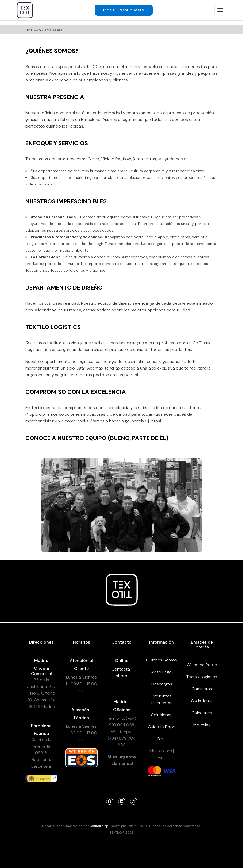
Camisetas (202, 689)
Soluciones (162, 715)
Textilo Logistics (202, 677)
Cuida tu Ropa (162, 727)
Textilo (31, 30)
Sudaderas (202, 701)
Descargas (162, 684)
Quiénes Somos (162, 660)
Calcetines (202, 713)
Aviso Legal (162, 672)
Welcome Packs (202, 665)
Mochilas (202, 725)
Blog (162, 739)
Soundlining (99, 826)
